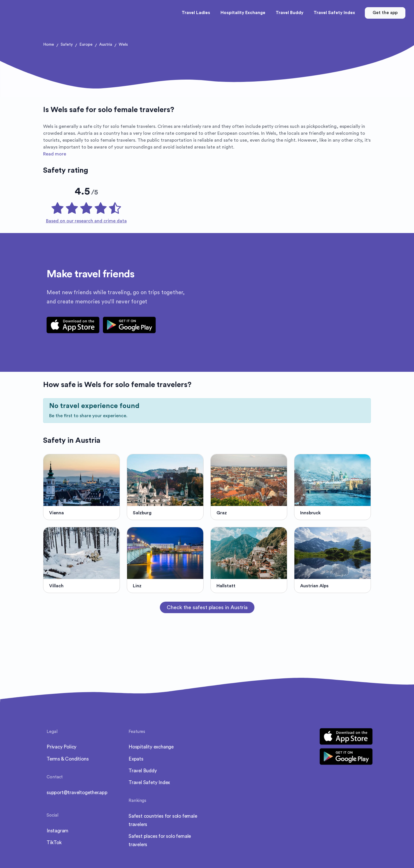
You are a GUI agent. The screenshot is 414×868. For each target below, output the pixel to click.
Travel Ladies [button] (196, 13)
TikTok (54, 836)
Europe (86, 45)
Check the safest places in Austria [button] (207, 601)
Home (49, 45)
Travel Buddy (143, 764)
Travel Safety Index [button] (334, 13)
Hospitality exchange (151, 740)
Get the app (385, 13)
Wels (123, 45)
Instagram (57, 824)
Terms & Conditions (68, 752)
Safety (67, 45)
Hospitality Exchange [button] (243, 13)
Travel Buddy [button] (290, 13)
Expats (136, 752)
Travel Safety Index (149, 776)
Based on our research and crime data (86, 214)
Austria (106, 45)
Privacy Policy (62, 740)
